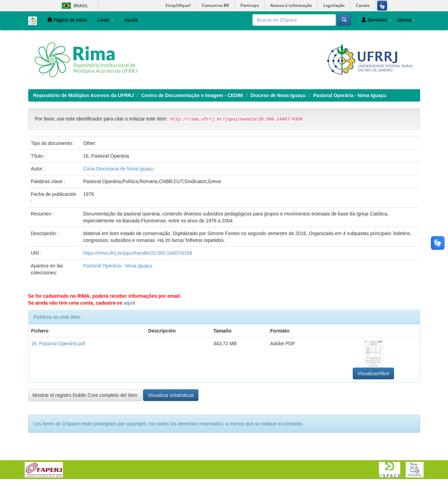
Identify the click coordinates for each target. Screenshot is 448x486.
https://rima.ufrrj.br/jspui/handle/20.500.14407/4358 (138, 253)
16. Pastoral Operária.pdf (58, 344)
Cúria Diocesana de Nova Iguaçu (118, 169)
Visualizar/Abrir (373, 373)
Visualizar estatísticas (171, 395)
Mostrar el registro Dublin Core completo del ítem (85, 395)
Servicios (377, 20)
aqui (129, 303)
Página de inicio (67, 20)
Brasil (74, 6)
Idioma (406, 20)
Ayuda (131, 20)
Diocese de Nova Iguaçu (278, 95)
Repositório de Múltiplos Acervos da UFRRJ (84, 95)
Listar (106, 20)
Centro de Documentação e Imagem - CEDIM (192, 95)
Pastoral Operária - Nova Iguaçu (350, 95)
